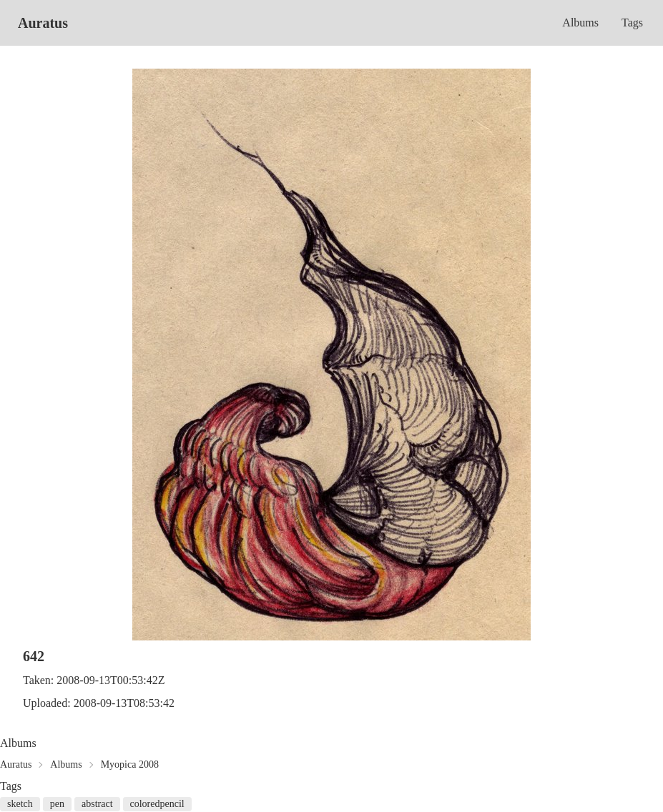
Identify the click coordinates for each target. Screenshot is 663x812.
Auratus (43, 23)
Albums (580, 23)
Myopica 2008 (130, 764)
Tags (632, 23)
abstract (97, 804)
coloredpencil (157, 804)
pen (57, 804)
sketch (20, 804)
